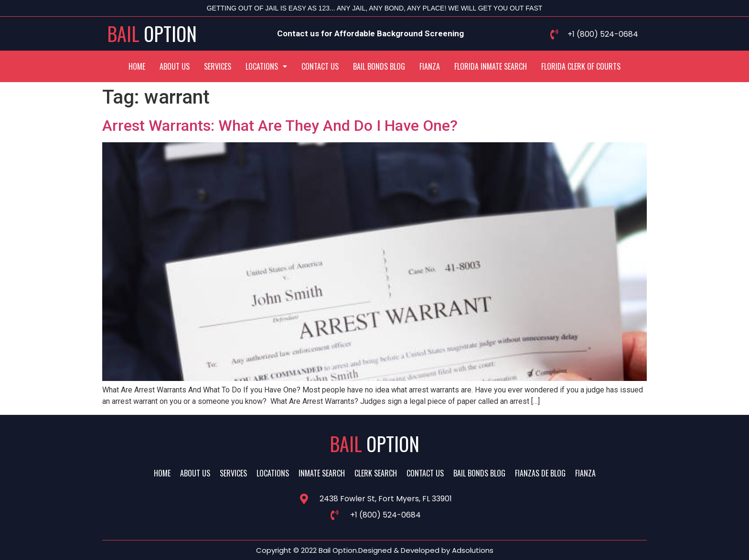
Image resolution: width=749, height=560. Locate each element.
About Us (175, 66)
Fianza (430, 66)
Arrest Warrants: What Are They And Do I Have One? (280, 126)
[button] (266, 66)
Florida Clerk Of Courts (581, 66)
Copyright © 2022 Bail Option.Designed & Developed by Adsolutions (375, 550)
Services (218, 66)
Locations (266, 66)
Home (137, 66)
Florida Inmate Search (491, 66)
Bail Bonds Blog (379, 66)
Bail (152, 33)
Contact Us (320, 66)
